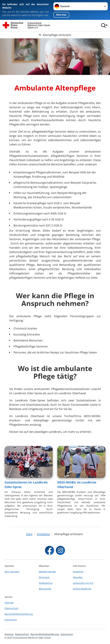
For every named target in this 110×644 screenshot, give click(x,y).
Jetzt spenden (12, 572)
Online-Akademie (82, 589)
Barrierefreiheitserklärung (19, 614)
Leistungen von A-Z (83, 583)
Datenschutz (11, 608)
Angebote (78, 572)
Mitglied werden (47, 572)
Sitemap (9, 603)
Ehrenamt (44, 577)
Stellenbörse (46, 583)
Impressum (11, 620)
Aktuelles (78, 577)
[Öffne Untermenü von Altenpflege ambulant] (55, 35)
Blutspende (45, 589)
